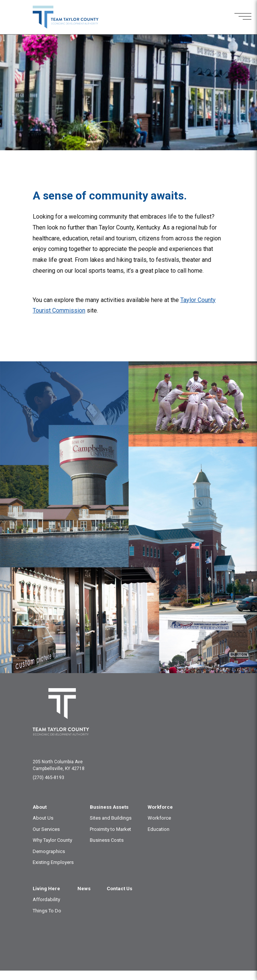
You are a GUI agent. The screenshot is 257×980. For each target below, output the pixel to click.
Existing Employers (53, 862)
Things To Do (47, 911)
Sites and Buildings (111, 818)
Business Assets (109, 807)
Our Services (46, 829)
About (40, 807)
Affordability (46, 899)
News (84, 889)
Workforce (160, 807)
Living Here (46, 889)
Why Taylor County (52, 840)
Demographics (49, 851)
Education (159, 829)
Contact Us (119, 889)
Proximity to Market (110, 829)
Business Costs (107, 840)
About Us (43, 818)
